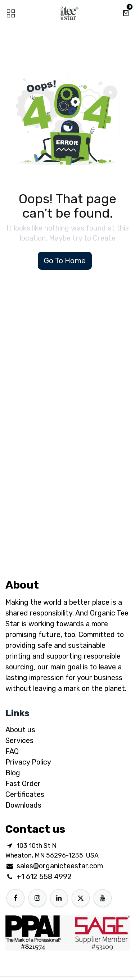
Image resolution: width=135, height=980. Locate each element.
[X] (81, 898)
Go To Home (65, 261)
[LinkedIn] (59, 898)
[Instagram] (37, 898)
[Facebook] (15, 898)
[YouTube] (103, 898)
